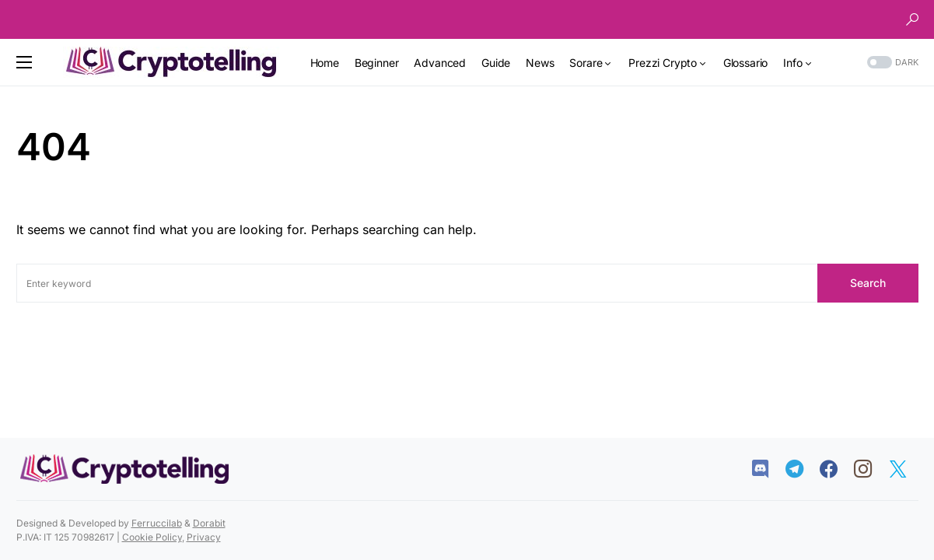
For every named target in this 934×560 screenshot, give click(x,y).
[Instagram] (871, 469)
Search (868, 283)
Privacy (204, 537)
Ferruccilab (157, 523)
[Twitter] (906, 469)
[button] (912, 19)
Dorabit (209, 523)
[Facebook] (836, 469)
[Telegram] (802, 469)
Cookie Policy (152, 537)
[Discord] (768, 469)
